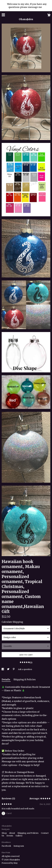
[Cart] (49, 16)
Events (10, 836)
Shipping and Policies (28, 833)
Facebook (7, 846)
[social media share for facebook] (3, 669)
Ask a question (25, 669)
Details (6, 679)
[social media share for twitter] (8, 669)
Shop (4, 833)
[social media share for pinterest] (14, 669)
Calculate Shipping (12, 622)
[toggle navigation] (3, 15)
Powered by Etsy (10, 863)
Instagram (19, 846)
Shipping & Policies (25, 679)
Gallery (19, 836)
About (12, 833)
